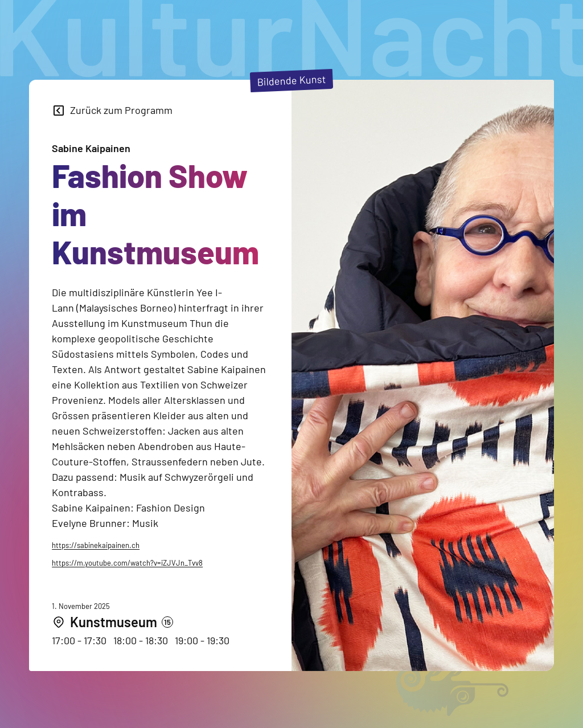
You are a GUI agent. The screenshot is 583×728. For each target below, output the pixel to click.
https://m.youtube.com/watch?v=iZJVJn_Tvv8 (127, 563)
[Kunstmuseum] (112, 622)
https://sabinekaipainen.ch (96, 545)
